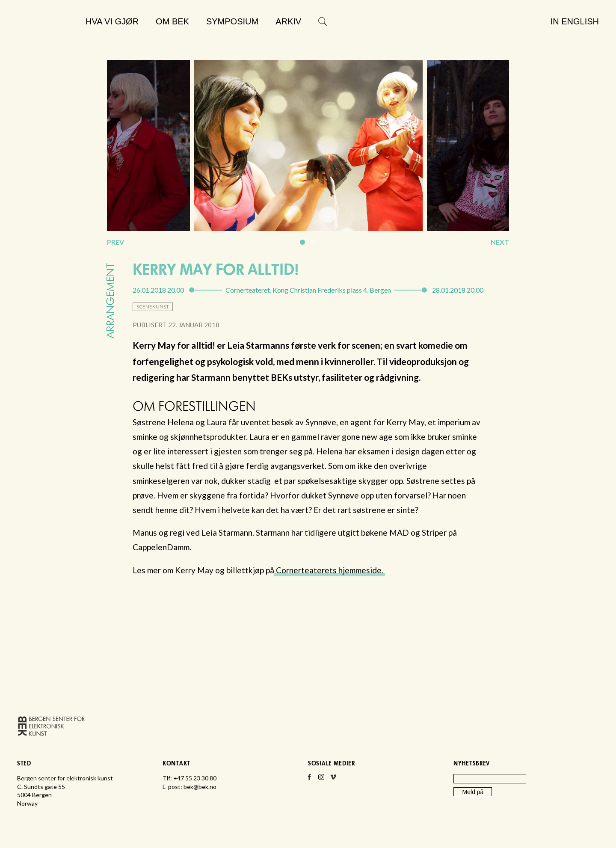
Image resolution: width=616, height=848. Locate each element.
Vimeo (333, 780)
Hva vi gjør (112, 21)
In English (575, 21)
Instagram (321, 780)
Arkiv (288, 21)
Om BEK (172, 21)
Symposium (232, 21)
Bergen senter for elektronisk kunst (47, 42)
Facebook (309, 780)
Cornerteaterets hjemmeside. (330, 570)
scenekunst (153, 307)
